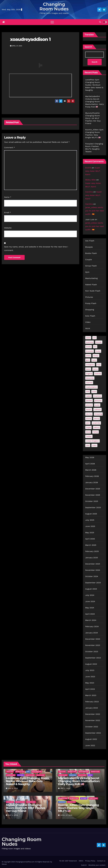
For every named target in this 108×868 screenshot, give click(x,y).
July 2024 (90, 595)
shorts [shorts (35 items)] (89, 419)
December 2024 (93, 564)
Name (8, 197)
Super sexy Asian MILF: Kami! (93, 171)
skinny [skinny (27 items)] (97, 419)
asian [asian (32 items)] (88, 338)
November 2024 (93, 570)
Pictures (89, 297)
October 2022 (92, 727)
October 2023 (92, 652)
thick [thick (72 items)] (88, 432)
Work (88, 328)
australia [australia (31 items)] (90, 342)
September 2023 (93, 658)
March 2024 (91, 620)
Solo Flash (90, 316)
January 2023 (92, 708)
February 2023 (92, 702)
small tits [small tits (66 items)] (96, 423)
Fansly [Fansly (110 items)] (96, 356)
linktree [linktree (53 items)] (98, 374)
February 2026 (92, 476)
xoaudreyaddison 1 (30, 39)
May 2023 (90, 683)
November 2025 (93, 495)
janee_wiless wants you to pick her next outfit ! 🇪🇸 (94, 211)
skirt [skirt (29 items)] (88, 423)
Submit (84, 865)
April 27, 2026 (66, 815)
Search (88, 47)
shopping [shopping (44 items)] (98, 414)
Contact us (101, 861)
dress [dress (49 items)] (88, 356)
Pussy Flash (91, 303)
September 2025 (93, 508)
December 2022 (93, 714)
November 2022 (93, 720)
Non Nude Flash (93, 291)
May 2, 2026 (13, 815)
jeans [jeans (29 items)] (88, 369)
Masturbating (91, 278)
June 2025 (90, 526)
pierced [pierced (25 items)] (89, 405)
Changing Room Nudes (54, 6)
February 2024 (92, 627)
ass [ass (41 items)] (94, 338)
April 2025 (90, 539)
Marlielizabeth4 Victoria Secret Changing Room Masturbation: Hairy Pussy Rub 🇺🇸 (94, 102)
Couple (89, 260)
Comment (9, 148)
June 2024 (90, 602)
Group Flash (91, 266)
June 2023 (90, 677)
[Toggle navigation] (52, 22)
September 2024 (93, 583)
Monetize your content (97, 865)
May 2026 (90, 458)
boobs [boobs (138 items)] (89, 347)
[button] (100, 22)
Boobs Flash (91, 253)
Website (8, 228)
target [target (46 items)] (88, 428)
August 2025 (91, 514)
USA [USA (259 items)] (88, 446)
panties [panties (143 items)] (89, 401)
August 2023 (91, 664)
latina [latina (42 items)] (95, 369)
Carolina (89, 192)
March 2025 (91, 545)
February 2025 (92, 551)
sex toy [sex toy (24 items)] (89, 414)
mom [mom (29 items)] (94, 392)
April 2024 (90, 614)
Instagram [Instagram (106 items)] (90, 365)
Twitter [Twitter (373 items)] (89, 437)
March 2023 (91, 695)
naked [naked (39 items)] (88, 396)
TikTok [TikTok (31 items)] (96, 432)
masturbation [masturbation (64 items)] (91, 387)
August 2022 (91, 739)
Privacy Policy (90, 861)
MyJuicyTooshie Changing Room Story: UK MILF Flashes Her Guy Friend (93, 118)
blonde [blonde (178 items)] (99, 342)
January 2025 (92, 558)
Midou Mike (90, 180)
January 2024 (92, 633)
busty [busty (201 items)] (98, 351)
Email (8, 212)
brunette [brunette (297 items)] (90, 351)
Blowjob (89, 247)
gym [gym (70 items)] (88, 360)
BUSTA (88, 168)
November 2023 (93, 645)
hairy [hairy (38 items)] (94, 360)
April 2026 (90, 464)
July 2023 (90, 670)
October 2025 (92, 501)
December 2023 (93, 639)
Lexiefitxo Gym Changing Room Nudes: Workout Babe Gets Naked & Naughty (94, 85)
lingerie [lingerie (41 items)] (89, 374)
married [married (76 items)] (89, 383)
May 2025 (90, 533)
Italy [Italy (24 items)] (99, 365)
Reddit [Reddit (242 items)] (89, 410)
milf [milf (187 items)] (88, 392)
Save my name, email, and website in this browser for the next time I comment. (36, 249)
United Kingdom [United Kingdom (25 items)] (92, 441)
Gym (87, 272)
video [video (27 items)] (94, 446)
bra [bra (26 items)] (95, 347)
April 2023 (90, 689)
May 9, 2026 (13, 788)
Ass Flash (90, 241)
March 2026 (91, 470)
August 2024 (91, 589)
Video (88, 322)
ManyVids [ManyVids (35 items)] (90, 378)
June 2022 (90, 746)
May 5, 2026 (65, 788)
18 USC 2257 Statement (68, 861)
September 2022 (93, 733)
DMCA (81, 861)
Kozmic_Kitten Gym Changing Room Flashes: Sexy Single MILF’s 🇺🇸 (78, 808)
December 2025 (93, 489)
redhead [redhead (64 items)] (98, 410)
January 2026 (92, 483)
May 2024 (90, 608)
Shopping (90, 310)
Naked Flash (91, 285)
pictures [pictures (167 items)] (98, 401)
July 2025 (90, 520)
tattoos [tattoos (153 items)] (97, 428)
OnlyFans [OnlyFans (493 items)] (98, 396)
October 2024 (92, 576)
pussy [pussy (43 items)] (97, 405)
